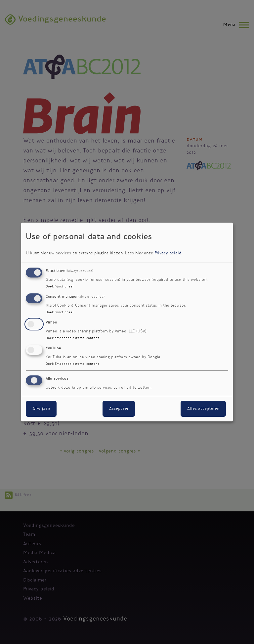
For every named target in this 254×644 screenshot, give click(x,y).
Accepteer (119, 409)
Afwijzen (41, 409)
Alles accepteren (203, 409)
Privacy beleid (168, 253)
